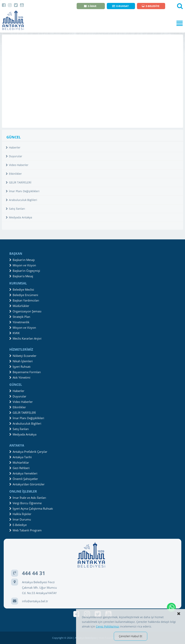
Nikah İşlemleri (21, 361)
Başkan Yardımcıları (24, 300)
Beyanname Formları (25, 372)
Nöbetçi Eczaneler (23, 356)
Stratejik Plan (20, 317)
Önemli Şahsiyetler (24, 479)
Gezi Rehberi (19, 468)
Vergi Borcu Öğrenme (25, 503)
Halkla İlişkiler (20, 514)
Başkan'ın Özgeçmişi (25, 271)
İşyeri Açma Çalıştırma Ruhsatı (31, 508)
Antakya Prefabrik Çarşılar (28, 452)
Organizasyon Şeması (25, 311)
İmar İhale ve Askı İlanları (28, 498)
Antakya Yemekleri (23, 473)
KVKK (14, 333)
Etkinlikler (14, 174)
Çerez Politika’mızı (108, 626)
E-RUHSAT (121, 6)
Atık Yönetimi (20, 377)
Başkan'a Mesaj (21, 276)
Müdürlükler (19, 306)
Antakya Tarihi (21, 457)
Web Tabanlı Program (25, 530)
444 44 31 (34, 573)
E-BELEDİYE (151, 6)
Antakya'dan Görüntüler (27, 484)
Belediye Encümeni (24, 295)
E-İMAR (90, 6)
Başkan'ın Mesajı (22, 260)
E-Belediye (18, 525)
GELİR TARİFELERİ (19, 182)
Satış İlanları (15, 209)
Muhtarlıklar (19, 462)
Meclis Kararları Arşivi (25, 338)
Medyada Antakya (19, 217)
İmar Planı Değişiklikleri (23, 191)
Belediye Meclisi (22, 289)
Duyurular (14, 156)
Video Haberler (17, 165)
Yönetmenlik (19, 322)
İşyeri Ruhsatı (20, 367)
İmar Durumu (20, 519)
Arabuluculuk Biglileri (21, 200)
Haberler (13, 147)
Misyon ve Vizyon (23, 265)
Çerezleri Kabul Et (131, 636)
